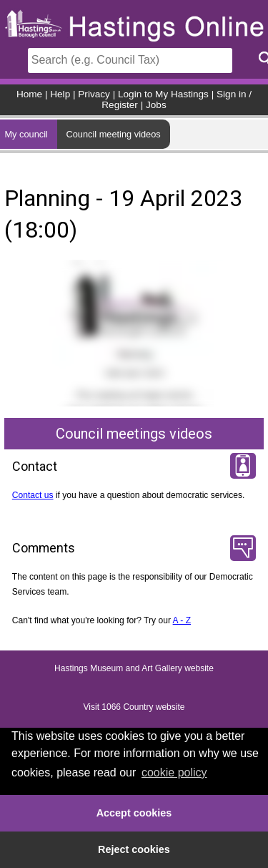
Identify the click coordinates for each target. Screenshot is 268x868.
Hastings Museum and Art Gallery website (134, 668)
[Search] (130, 60)
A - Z (182, 620)
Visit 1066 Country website (134, 707)
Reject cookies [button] (134, 849)
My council (26, 134)
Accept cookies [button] (134, 813)
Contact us (33, 495)
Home (29, 94)
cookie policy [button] (174, 772)
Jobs (156, 105)
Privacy (94, 94)
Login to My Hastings (163, 94)
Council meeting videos (113, 134)
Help (60, 94)
